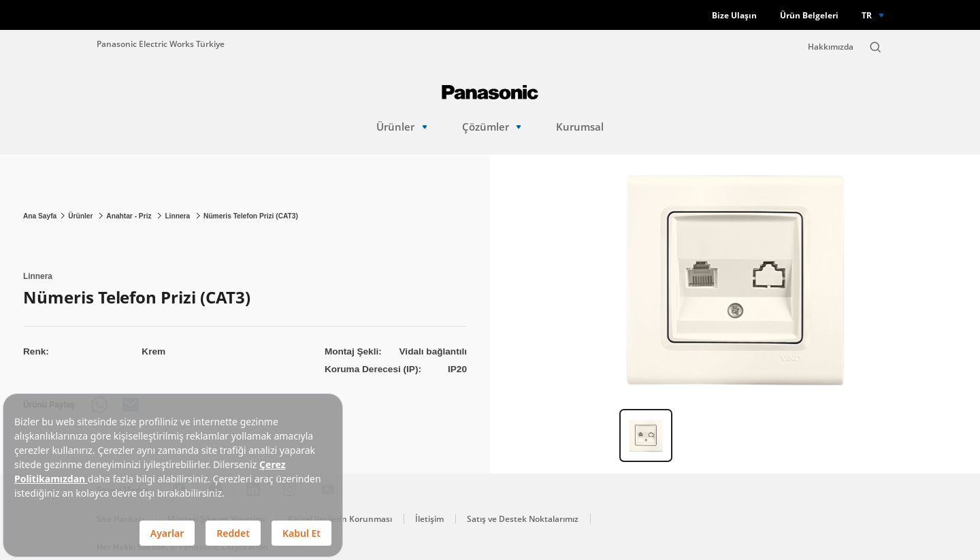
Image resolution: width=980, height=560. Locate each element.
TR (867, 15)
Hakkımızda (831, 47)
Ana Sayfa (40, 216)
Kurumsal (580, 127)
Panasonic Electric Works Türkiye (161, 44)
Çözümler (492, 127)
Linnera (178, 216)
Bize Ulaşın (734, 15)
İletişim (429, 519)
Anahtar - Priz (130, 216)
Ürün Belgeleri (809, 15)
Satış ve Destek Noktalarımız (523, 519)
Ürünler (402, 127)
